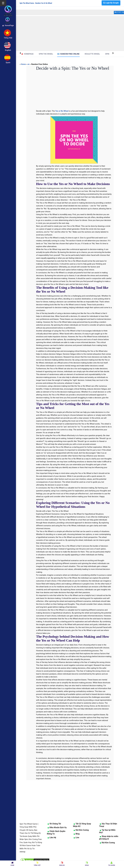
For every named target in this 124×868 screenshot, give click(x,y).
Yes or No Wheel (62, 111)
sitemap (22, 852)
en (29, 64)
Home (23, 64)
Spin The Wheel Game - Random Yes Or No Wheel (36, 3)
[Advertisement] (70, 33)
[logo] (8, 7)
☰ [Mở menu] (3, 3)
